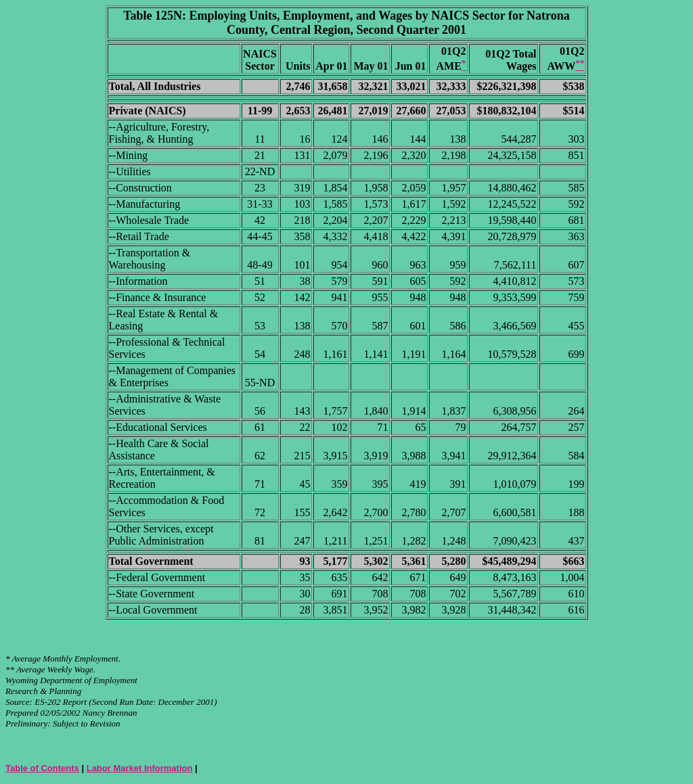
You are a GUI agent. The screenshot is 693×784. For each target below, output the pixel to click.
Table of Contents (42, 768)
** (10, 669)
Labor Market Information (140, 768)
